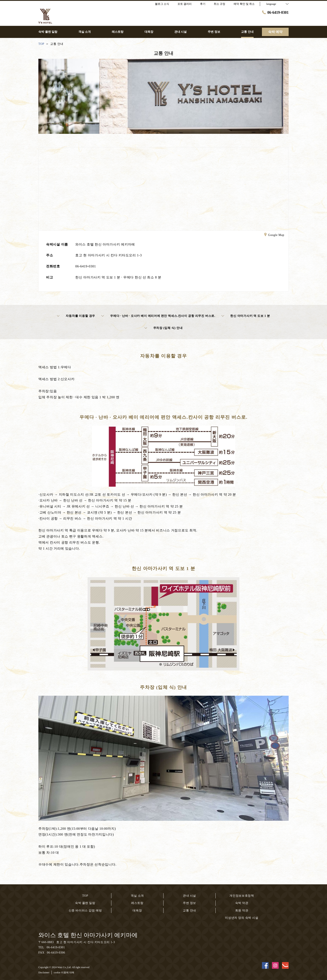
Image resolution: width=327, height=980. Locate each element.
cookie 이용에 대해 (64, 972)
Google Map (274, 235)
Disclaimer (44, 972)
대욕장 (137, 910)
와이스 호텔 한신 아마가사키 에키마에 (88, 935)
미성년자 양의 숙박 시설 (242, 918)
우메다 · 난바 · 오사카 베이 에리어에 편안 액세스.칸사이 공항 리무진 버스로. (158, 316)
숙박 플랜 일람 (85, 903)
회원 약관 (242, 910)
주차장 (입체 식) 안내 (164, 328)
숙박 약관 (242, 903)
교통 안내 (189, 910)
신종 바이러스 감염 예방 (85, 910)
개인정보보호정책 (242, 896)
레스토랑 (137, 903)
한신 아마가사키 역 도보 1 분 (246, 316)
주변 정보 (189, 903)
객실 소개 (137, 896)
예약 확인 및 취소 (244, 4)
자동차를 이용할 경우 (76, 316)
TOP (85, 896)
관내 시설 (189, 896)
